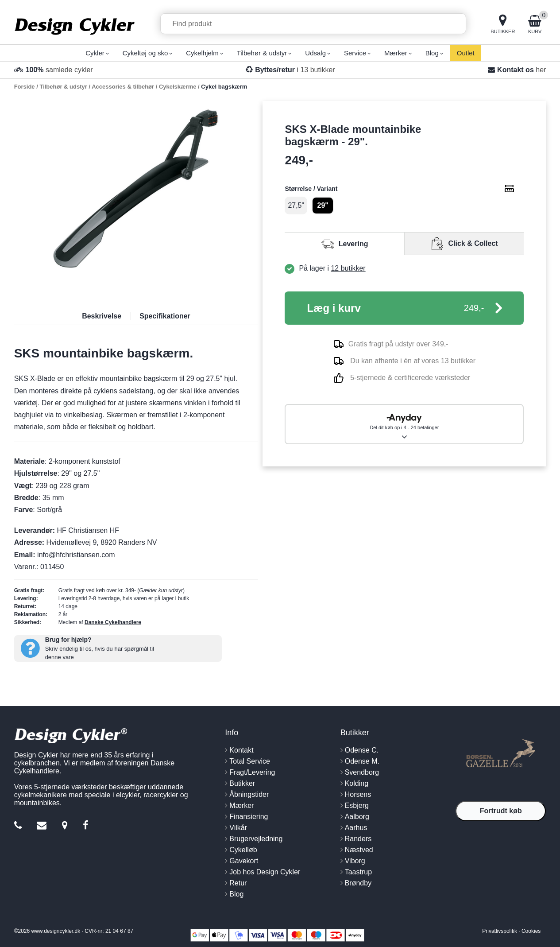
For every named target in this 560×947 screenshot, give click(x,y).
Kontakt (241, 750)
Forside (25, 87)
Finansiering (249, 817)
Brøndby (358, 883)
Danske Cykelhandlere (113, 622)
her (541, 70)
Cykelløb (243, 850)
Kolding (357, 783)
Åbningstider (249, 794)
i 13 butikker (295, 70)
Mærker (241, 805)
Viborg (355, 861)
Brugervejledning (256, 839)
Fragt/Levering (252, 772)
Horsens (358, 794)
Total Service (250, 761)
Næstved (359, 850)
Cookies (531, 931)
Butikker (242, 783)
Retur (238, 883)
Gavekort (244, 861)
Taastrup (358, 872)
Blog (236, 894)
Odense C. (362, 750)
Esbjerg (357, 805)
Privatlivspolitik (500, 931)
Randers (358, 839)
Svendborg (362, 772)
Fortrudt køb (501, 811)
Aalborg (357, 817)
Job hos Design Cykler (265, 872)
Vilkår (238, 828)
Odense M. (362, 761)
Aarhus (356, 828)
